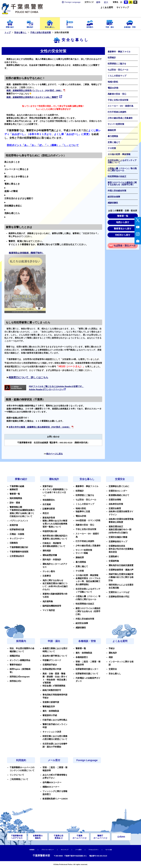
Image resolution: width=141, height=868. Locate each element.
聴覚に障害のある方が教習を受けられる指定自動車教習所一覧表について (55, 524)
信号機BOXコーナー (52, 782)
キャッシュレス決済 (52, 732)
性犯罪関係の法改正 (117, 176)
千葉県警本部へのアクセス (17, 837)
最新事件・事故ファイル (119, 52)
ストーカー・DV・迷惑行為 (120, 106)
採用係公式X (15, 681)
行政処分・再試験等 (52, 543)
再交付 (46, 513)
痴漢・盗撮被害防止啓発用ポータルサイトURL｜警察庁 (32, 97)
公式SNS (121, 837)
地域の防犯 (113, 82)
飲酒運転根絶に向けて (119, 495)
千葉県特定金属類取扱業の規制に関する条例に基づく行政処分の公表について (22, 513)
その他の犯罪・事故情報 (119, 154)
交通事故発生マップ (118, 542)
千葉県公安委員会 (59, 837)
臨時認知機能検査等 (52, 606)
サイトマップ (123, 8)
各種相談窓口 (82, 657)
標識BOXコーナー (51, 787)
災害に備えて (114, 142)
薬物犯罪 (112, 130)
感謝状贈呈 (113, 203)
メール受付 (54, 760)
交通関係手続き (50, 665)
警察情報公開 (16, 507)
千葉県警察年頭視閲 (19, 552)
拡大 (106, 2)
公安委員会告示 (17, 556)
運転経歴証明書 (50, 555)
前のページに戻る (55, 454)
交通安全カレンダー (118, 491)
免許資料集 (48, 601)
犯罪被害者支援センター (87, 669)
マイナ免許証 (49, 610)
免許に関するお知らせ (53, 580)
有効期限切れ (49, 500)
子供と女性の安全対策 (40, 33)
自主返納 (47, 504)
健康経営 (14, 489)
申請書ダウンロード (52, 660)
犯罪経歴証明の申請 (52, 669)
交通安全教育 (115, 508)
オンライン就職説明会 (20, 660)
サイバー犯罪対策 (116, 124)
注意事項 (47, 576)
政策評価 (14, 525)
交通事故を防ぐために (119, 486)
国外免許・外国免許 (52, 560)
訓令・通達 (15, 503)
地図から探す (123, 222)
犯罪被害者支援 (17, 530)
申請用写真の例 (50, 531)
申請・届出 (110, 23)
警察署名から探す (123, 229)
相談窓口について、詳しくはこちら (28, 377)
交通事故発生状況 (117, 546)
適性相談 (47, 551)
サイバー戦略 (82, 553)
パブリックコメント (19, 521)
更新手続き (48, 486)
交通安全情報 (115, 500)
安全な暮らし (50, 23)
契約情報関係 (16, 498)
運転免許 (30, 23)
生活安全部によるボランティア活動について (122, 161)
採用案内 (90, 23)
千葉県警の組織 (17, 486)
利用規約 (21, 760)
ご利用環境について (19, 779)
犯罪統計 (112, 58)
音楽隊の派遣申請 (51, 702)
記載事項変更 (49, 509)
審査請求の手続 (50, 715)
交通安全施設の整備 (118, 537)
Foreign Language (87, 760)
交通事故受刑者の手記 (119, 597)
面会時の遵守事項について (55, 656)
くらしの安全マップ (117, 76)
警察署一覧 (123, 216)
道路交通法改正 (116, 527)
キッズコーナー (17, 538)
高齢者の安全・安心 (117, 94)
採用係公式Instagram (20, 677)
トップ (8, 33)
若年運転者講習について (54, 546)
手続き (112, 648)
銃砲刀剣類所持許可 (52, 690)
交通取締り (114, 557)
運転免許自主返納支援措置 (121, 565)
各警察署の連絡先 (38, 837)
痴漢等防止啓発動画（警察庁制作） (26, 253)
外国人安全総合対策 (117, 191)
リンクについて (17, 775)
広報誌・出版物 (17, 534)
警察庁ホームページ (100, 837)
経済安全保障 (114, 197)
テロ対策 (112, 148)
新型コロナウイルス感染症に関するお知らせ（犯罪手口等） (122, 184)
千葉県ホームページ (79, 837)
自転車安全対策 (116, 504)
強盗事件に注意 (83, 511)
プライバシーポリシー (48, 850)
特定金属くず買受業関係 (54, 686)
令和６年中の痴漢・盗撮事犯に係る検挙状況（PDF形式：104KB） (40, 427)
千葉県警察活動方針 (19, 547)
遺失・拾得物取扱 (51, 711)
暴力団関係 (113, 136)
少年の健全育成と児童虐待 (120, 118)
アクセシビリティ (93, 850)
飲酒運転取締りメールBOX (55, 799)
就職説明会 (15, 656)
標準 (98, 2)
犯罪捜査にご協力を (117, 64)
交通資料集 (114, 561)
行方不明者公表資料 (117, 112)
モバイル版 (109, 850)
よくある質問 (107, 8)
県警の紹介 (10, 23)
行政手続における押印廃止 (55, 720)
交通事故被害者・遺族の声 (121, 570)
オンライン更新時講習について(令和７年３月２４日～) (55, 492)
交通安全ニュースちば (119, 592)
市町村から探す (123, 235)
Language (72, 2)
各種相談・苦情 (130, 23)
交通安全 (70, 23)
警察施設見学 (49, 707)
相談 (111, 657)
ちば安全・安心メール (118, 70)
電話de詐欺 (113, 88)
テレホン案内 (49, 571)
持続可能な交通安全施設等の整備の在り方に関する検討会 (121, 577)
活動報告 (14, 543)
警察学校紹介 (16, 665)
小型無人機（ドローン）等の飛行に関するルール (122, 170)
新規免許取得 (49, 518)
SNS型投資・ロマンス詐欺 (88, 520)
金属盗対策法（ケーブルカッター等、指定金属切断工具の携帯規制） (88, 581)
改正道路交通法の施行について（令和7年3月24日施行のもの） (55, 586)
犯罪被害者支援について (87, 674)
